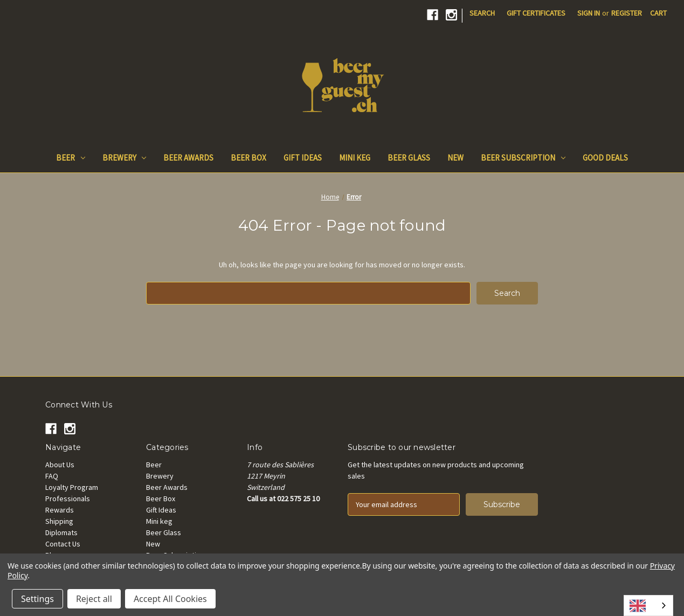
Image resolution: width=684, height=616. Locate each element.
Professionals (68, 499)
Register (627, 13)
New (455, 158)
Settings (37, 599)
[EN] (648, 605)
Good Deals (605, 158)
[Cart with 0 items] (658, 13)
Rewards (60, 510)
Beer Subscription (523, 158)
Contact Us (63, 544)
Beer (71, 158)
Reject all (94, 599)
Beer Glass (409, 158)
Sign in (589, 13)
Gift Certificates (536, 13)
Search (482, 13)
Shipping (59, 521)
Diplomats (61, 532)
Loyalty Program (72, 487)
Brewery (125, 158)
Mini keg (355, 158)
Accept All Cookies (170, 599)
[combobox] (648, 605)
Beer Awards (188, 158)
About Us (60, 465)
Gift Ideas (303, 158)
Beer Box (248, 158)
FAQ (52, 476)
